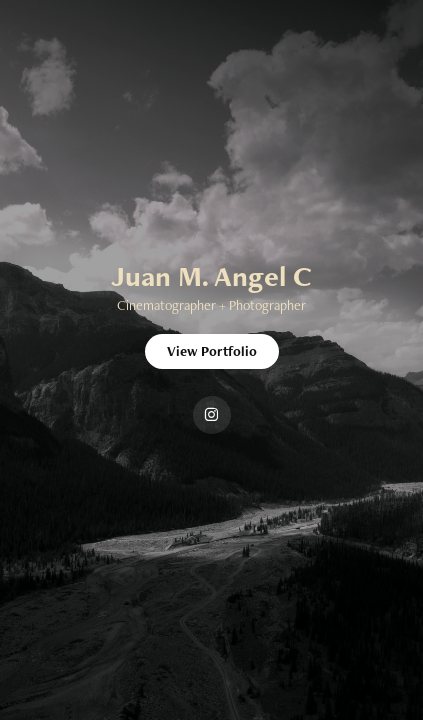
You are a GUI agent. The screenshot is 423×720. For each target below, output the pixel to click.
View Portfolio (212, 351)
